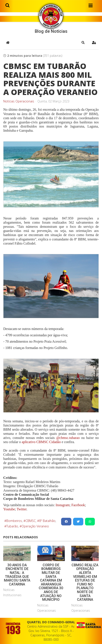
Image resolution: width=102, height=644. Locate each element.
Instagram (63, 505)
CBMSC (31, 521)
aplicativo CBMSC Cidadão (41, 442)
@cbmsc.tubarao (68, 438)
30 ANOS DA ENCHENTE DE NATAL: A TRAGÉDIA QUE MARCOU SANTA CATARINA (17, 575)
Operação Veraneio (35, 526)
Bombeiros (14, 521)
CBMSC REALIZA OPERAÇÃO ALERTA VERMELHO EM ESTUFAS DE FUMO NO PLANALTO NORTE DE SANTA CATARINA (85, 582)
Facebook (78, 505)
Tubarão (12, 526)
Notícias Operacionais (19, 101)
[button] (83, 43)
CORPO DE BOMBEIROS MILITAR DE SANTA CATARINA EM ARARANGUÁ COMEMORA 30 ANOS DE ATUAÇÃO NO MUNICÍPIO (51, 582)
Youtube (9, 509)
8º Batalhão (47, 521)
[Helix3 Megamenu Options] (91, 6)
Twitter (22, 509)
